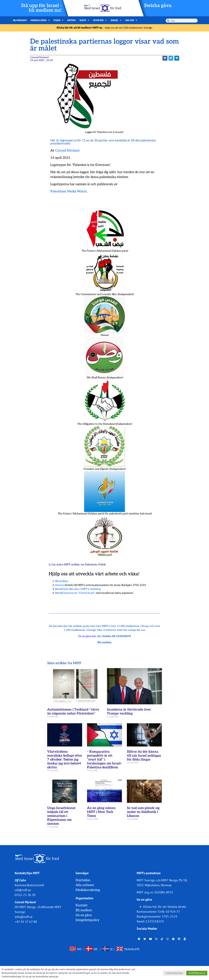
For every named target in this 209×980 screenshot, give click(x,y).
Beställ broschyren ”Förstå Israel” (75, 593)
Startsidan (83, 880)
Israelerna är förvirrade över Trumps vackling (129, 712)
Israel (116, 20)
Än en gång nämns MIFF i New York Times (101, 812)
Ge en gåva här (87, 636)
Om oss (131, 20)
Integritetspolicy (88, 920)
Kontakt (82, 905)
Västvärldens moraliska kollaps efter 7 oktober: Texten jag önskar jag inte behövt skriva (65, 760)
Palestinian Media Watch (68, 191)
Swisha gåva (158, 6)
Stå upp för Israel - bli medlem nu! (41, 8)
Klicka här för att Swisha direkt (165, 907)
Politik (102, 565)
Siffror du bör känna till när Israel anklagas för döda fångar (144, 756)
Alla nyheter (85, 885)
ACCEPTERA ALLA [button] (197, 973)
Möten (72, 20)
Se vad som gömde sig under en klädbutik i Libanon (143, 812)
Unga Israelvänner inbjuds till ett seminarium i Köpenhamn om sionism (61, 816)
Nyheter (100, 20)
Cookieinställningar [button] (174, 973)
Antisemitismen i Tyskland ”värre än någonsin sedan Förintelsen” (73, 712)
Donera (60, 585)
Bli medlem (20, 20)
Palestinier (91, 565)
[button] (165, 58)
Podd (58, 20)
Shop (84, 20)
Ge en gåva (84, 915)
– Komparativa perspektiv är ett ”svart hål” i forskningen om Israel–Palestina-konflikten (104, 760)
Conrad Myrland (67, 151)
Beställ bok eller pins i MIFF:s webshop (78, 589)
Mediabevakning (88, 890)
